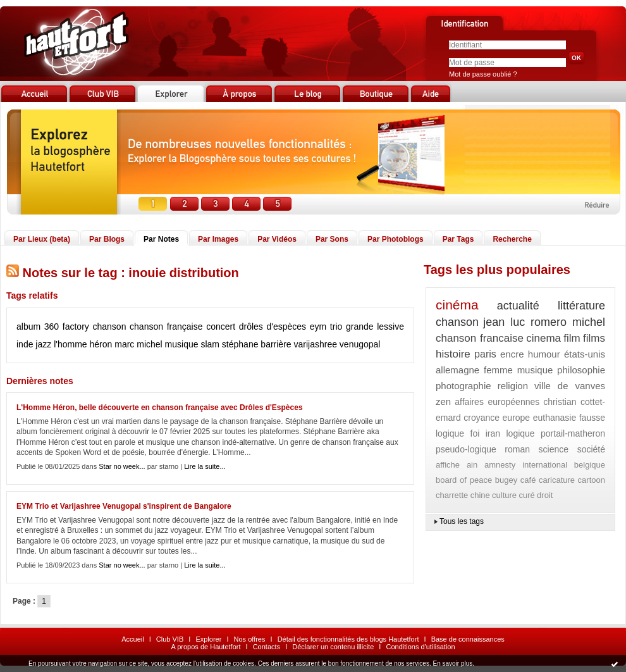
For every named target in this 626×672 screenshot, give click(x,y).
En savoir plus (452, 663)
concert (221, 327)
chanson (109, 327)
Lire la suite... (205, 466)
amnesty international (526, 465)
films (594, 338)
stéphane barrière (257, 344)
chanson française (166, 327)
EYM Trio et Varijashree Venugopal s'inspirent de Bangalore (124, 506)
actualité (518, 306)
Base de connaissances (468, 639)
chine (480, 495)
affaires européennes (497, 402)
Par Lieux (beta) (42, 239)
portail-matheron (573, 433)
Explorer (208, 639)
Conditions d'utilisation (420, 647)
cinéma (457, 305)
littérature (581, 306)
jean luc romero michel (544, 322)
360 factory (67, 327)
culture (504, 495)
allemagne (457, 370)
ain (472, 465)
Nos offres (250, 639)
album (28, 327)
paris (485, 354)
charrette (452, 495)
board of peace (464, 480)
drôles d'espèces (273, 327)
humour (544, 354)
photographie (463, 386)
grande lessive (375, 327)
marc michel (138, 344)
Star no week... (122, 466)
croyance (482, 418)
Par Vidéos (277, 239)
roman (517, 449)
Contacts (267, 647)
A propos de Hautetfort (206, 647)
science (554, 449)
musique (182, 344)
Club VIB (170, 639)
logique (520, 433)
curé (526, 495)
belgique (590, 465)
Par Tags (458, 239)
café (528, 480)
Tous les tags (462, 521)
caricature (557, 480)
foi (475, 433)
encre (512, 354)
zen (443, 401)
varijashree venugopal (337, 344)
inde (25, 344)
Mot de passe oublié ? (483, 74)
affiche (448, 465)
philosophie (581, 370)
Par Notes (161, 239)
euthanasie (555, 418)
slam (210, 344)
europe (517, 418)
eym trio (326, 327)
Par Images (218, 239)
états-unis (585, 354)
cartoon (592, 480)
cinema (543, 338)
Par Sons (332, 239)
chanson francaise (480, 338)
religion (513, 386)
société (591, 449)
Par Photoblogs (396, 239)
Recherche (512, 239)
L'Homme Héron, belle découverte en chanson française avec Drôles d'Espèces (160, 408)
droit (545, 495)
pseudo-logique (466, 449)
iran (493, 433)
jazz (43, 344)
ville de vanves (570, 386)
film (572, 338)
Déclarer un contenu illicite (333, 647)
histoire (453, 354)
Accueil (132, 639)
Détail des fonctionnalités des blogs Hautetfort (348, 639)
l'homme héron (83, 344)
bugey (506, 480)
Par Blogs (107, 239)
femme (498, 370)
